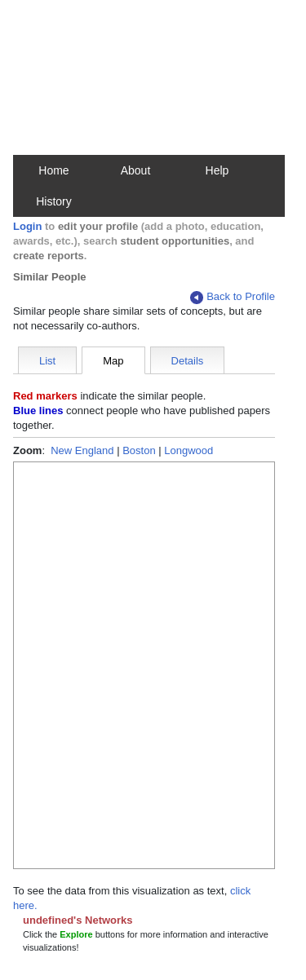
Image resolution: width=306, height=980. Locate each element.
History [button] (54, 201)
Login (27, 226)
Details (188, 361)
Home (53, 170)
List (47, 361)
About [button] (136, 170)
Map (113, 361)
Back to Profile (233, 297)
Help (217, 170)
